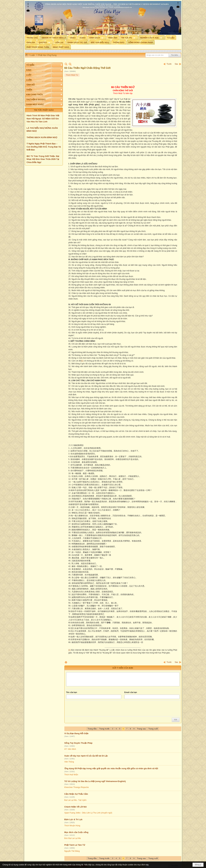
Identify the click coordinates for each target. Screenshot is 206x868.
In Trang (66, 662)
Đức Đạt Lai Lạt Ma (73, 838)
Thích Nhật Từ (72, 75)
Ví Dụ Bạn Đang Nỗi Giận (76, 733)
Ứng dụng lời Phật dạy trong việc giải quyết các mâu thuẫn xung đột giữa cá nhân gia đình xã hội (111, 768)
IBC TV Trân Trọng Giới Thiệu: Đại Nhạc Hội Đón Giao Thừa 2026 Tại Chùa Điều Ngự (43, 159)
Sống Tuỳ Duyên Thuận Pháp (78, 743)
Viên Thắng (69, 762)
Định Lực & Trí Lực (73, 819)
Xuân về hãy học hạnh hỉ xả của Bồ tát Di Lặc (86, 756)
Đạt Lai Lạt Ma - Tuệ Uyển (75, 800)
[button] (97, 38)
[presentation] (90, 708)
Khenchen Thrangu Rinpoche (77, 787)
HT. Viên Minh (70, 749)
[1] (82, 361)
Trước (169, 64)
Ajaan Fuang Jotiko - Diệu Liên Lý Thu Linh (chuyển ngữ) (88, 813)
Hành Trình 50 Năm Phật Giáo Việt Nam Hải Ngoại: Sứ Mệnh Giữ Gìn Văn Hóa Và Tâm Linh (43, 119)
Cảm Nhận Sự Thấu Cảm (76, 794)
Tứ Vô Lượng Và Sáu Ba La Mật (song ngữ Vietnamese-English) (95, 781)
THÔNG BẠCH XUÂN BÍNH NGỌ (42, 137)
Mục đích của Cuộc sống (76, 832)
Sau (176, 64)
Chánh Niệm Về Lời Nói (76, 807)
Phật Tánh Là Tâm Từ (75, 845)
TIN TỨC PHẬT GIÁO (44, 110)
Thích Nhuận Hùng (72, 826)
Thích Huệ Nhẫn (71, 775)
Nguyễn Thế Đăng (72, 851)
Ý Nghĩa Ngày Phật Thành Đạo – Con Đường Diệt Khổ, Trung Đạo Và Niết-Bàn (44, 147)
